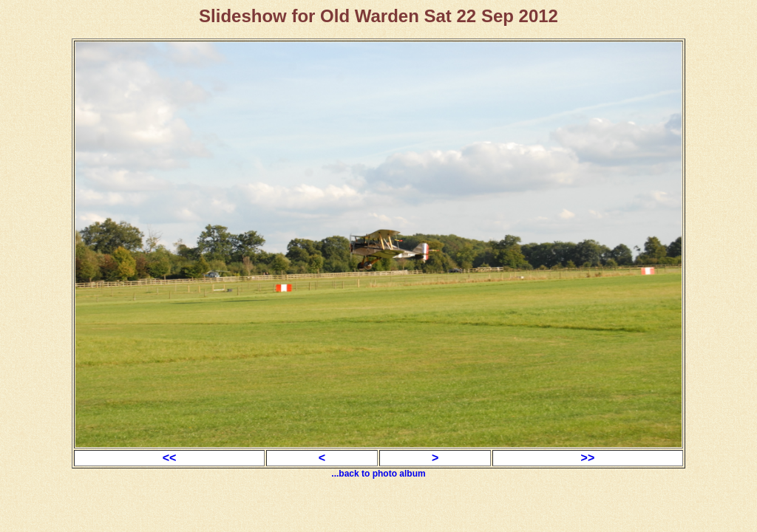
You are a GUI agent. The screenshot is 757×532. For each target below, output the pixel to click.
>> (588, 458)
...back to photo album (378, 474)
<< (170, 458)
